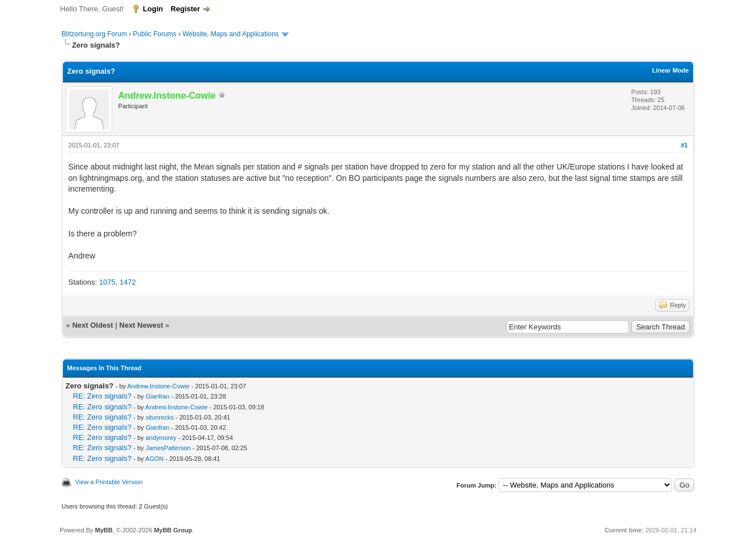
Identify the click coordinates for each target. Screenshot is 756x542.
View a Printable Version (109, 482)
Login (153, 9)
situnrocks (160, 417)
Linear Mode (671, 70)
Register (185, 9)
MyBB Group (173, 530)
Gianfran (158, 396)
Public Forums (155, 34)
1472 (128, 282)
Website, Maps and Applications (231, 34)
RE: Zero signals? (102, 396)
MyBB (104, 530)
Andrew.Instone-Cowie (159, 386)
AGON (154, 459)
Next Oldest (92, 325)
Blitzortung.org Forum (94, 34)
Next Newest (141, 325)
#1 (684, 145)
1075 (107, 282)
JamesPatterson (168, 448)
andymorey (161, 438)
